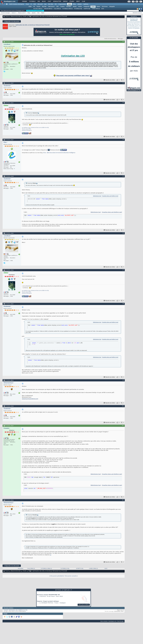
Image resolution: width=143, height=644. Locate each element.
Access (38, 7)
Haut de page (120, 621)
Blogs (44, 1)
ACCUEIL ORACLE (38, 9)
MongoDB (112, 7)
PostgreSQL (87, 7)
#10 (123, 406)
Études (72, 1)
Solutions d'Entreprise (27, 130)
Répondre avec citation (109, 80)
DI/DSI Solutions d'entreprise (17, 4)
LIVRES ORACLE (96, 9)
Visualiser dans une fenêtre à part (110, 196)
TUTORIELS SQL (78, 9)
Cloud (27, 4)
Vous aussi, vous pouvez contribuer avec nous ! (73, 76)
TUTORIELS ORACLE (67, 9)
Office (74, 4)
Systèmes (86, 4)
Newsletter (57, 1)
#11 (123, 426)
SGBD (69, 4)
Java (45, 4)
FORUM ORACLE (48, 9)
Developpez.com (112, 621)
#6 (123, 233)
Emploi (65, 1)
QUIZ (103, 9)
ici (51, 555)
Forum (7, 17)
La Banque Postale (47, 603)
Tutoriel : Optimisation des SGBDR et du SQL (16, 610)
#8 (123, 304)
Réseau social (21, 13)
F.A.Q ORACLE (57, 9)
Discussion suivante (71, 576)
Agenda (34, 13)
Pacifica (43, 596)
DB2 (57, 7)
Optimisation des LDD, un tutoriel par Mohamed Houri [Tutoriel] (32, 25)
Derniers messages (6, 13)
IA (31, 4)
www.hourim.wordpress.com (30, 399)
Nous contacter (104, 621)
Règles (43, 13)
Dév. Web (51, 4)
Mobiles (80, 4)
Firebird (62, 7)
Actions (13, 13)
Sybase (98, 7)
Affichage (120, 39)
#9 (123, 380)
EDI (56, 4)
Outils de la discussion (110, 39)
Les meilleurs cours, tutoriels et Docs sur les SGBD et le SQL (35, 128)
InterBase (69, 7)
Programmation (62, 4)
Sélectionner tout (97, 196)
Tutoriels (32, 1)
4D (34, 7)
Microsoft (40, 4)
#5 (123, 176)
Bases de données (16, 17)
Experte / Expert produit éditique (48, 601)
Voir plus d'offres (84, 605)
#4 (123, 140)
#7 (123, 270)
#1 (123, 42)
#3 (123, 103)
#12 (123, 500)
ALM (35, 4)
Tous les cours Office (26, 129)
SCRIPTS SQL (87, 9)
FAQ (39, 1)
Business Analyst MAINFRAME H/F (48, 595)
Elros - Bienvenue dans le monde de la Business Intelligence (59, 153)
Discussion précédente (57, 576)
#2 (123, 83)
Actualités (21, 569)
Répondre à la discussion (12, 21)
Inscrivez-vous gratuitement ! (35, 11)
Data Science (51, 7)
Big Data (44, 7)
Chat (49, 1)
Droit (78, 1)
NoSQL (80, 7)
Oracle (93, 7)
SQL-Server (105, 7)
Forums (24, 1)
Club (83, 1)
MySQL (75, 7)
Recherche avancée (137, 13)
